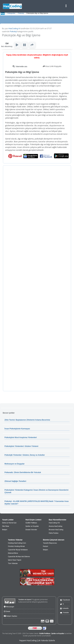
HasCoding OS (54, 523)
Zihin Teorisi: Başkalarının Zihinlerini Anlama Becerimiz (27, 420)
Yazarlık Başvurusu (50, 543)
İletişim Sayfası (10, 616)
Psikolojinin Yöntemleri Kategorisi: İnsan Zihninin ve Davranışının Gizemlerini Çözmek (36, 491)
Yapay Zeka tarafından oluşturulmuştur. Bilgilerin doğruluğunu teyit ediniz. (37, 56)
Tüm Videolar (13, 563)
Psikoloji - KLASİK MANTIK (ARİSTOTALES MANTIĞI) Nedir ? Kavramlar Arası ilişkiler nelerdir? (37, 503)
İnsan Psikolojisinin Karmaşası (17, 429)
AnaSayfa (3, 13)
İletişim (5, 530)
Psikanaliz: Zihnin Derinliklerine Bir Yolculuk (23, 472)
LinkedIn (64, 608)
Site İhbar (6, 526)
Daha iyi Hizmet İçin (9, 523)
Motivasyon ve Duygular (14, 464)
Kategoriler (11, 13)
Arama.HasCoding (56, 526)
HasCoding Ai (14, 28)
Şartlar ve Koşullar (32, 526)
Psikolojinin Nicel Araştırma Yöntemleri (21, 437)
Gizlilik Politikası (31, 523)
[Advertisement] (37, 278)
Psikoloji (21, 13)
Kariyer (45, 546)
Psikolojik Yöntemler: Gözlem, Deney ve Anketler (25, 455)
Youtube (64, 612)
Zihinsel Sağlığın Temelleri (15, 481)
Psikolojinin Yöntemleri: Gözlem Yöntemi (21, 446)
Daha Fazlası (54, 533)
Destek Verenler (31, 530)
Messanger (9, 606)
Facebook (65, 600)
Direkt (7, 611)
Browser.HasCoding (56, 530)
